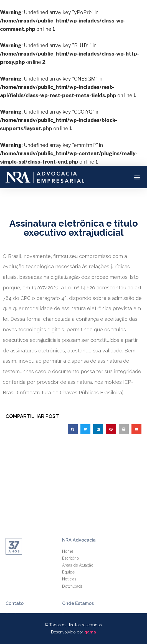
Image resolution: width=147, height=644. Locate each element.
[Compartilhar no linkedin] (98, 429)
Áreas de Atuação (78, 594)
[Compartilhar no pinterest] (111, 429)
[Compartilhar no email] (136, 429)
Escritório (71, 587)
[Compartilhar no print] (124, 429)
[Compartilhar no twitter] (85, 429)
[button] (137, 177)
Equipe (68, 601)
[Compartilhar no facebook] (73, 429)
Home (68, 580)
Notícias (69, 608)
